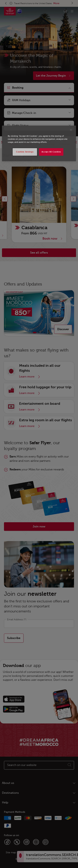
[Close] (71, 130)
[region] (39, 143)
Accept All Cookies (51, 152)
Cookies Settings (25, 152)
